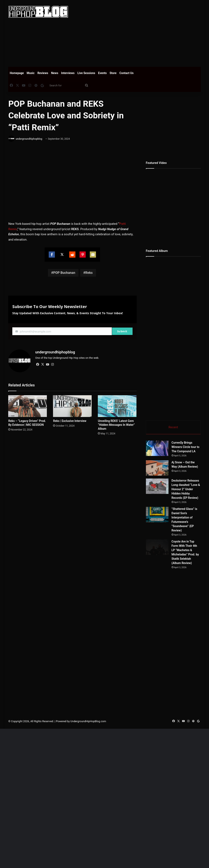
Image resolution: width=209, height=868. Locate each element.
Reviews (43, 73)
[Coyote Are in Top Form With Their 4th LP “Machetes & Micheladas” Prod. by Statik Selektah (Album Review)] (169, 664)
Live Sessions (86, 73)
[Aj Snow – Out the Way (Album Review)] (169, 506)
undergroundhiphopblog (29, 139)
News (55, 73)
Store (113, 73)
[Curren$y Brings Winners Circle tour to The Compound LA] (169, 456)
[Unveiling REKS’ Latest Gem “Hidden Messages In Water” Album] (117, 406)
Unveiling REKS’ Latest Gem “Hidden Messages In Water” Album (116, 425)
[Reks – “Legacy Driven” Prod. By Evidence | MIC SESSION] (28, 406)
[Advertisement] (142, 33)
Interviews (68, 73)
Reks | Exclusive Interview (70, 421)
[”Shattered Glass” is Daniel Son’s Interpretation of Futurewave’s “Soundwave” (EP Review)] (169, 605)
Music (31, 73)
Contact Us (126, 73)
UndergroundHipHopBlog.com (88, 861)
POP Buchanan (64, 273)
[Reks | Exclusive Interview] (72, 406)
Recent (173, 427)
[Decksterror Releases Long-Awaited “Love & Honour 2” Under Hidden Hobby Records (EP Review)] (169, 551)
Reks (89, 273)
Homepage (17, 73)
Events (102, 73)
